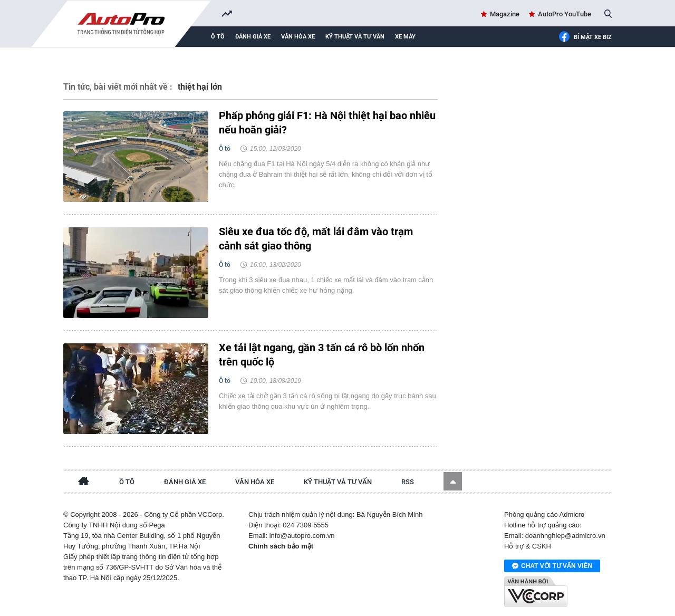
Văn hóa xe (298, 37)
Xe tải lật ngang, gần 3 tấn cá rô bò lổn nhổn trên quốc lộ (322, 355)
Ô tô (218, 37)
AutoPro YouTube (565, 14)
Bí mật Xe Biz (585, 37)
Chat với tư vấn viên (552, 566)
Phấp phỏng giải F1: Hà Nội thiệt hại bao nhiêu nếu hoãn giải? (327, 123)
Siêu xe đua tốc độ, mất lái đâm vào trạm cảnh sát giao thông (316, 239)
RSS (408, 482)
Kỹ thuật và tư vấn (355, 37)
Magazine (505, 14)
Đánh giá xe (253, 37)
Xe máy (405, 37)
